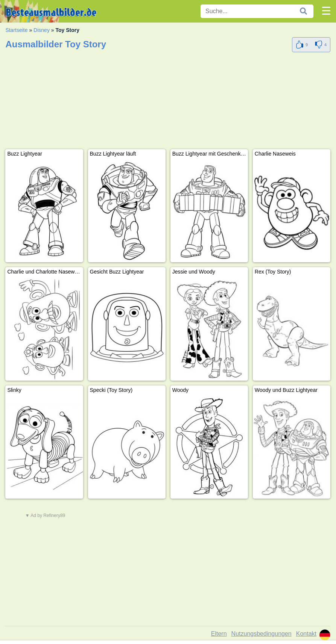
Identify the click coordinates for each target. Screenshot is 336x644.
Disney (42, 30)
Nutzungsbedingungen (262, 634)
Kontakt (306, 634)
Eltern (219, 634)
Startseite (16, 30)
